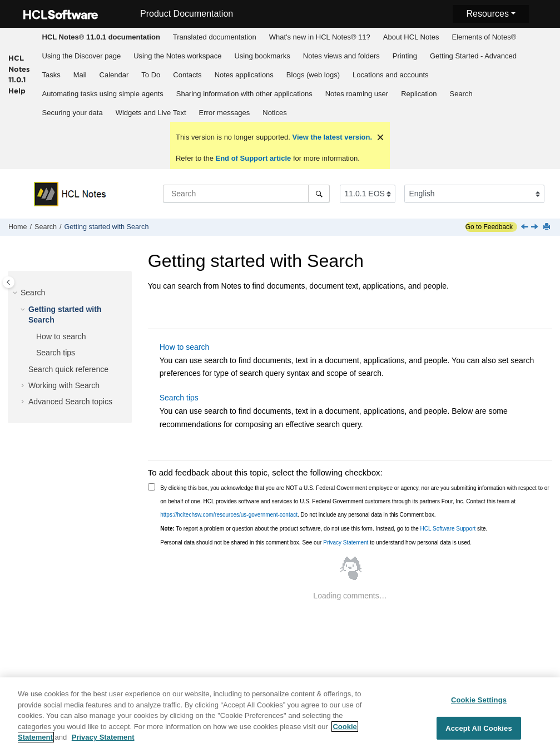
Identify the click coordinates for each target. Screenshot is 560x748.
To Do (151, 75)
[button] (16, 293)
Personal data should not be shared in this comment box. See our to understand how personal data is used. (316, 543)
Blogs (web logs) (313, 75)
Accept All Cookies (479, 732)
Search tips (56, 353)
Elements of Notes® (484, 37)
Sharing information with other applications (244, 94)
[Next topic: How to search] (536, 227)
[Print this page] (548, 227)
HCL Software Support (448, 529)
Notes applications (244, 75)
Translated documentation (215, 37)
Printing (405, 56)
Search (461, 94)
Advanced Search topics (70, 402)
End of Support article (253, 158)
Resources (487, 14)
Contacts (187, 75)
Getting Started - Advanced (473, 56)
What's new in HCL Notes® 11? (320, 37)
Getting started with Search (107, 227)
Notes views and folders (341, 56)
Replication (419, 94)
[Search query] (246, 194)
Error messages (225, 113)
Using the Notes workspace (177, 56)
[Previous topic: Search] (526, 227)
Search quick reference (68, 369)
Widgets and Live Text (151, 113)
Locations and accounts (391, 75)
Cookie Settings (479, 703)
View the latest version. (331, 137)
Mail (80, 75)
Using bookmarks (262, 56)
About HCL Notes (411, 37)
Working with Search (64, 385)
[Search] (319, 194)
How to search (61, 336)
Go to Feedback (489, 227)
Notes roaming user (357, 94)
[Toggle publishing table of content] (9, 282)
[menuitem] (101, 37)
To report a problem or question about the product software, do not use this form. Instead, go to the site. (324, 529)
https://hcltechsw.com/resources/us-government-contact (229, 515)
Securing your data (73, 113)
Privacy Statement (346, 543)
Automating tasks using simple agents (103, 94)
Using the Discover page (82, 56)
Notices (274, 113)
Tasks (51, 75)
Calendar (114, 75)
